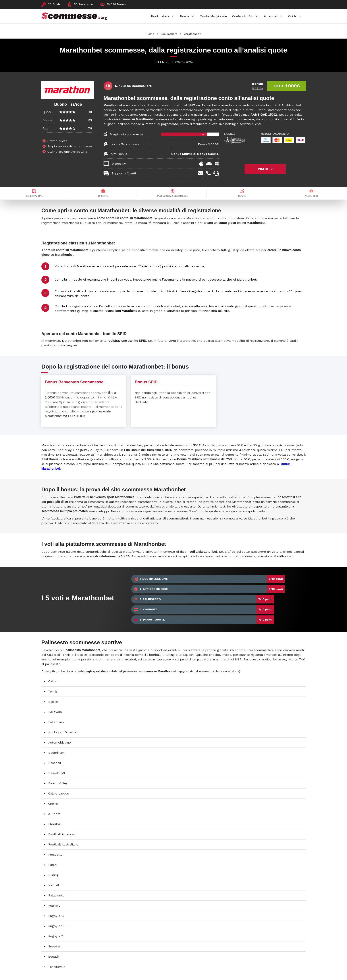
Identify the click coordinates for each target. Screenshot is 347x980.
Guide (292, 16)
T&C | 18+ (257, 88)
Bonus (185, 16)
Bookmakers (160, 16)
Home (150, 34)
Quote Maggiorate (213, 16)
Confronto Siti (243, 16)
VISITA (265, 169)
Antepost (271, 16)
